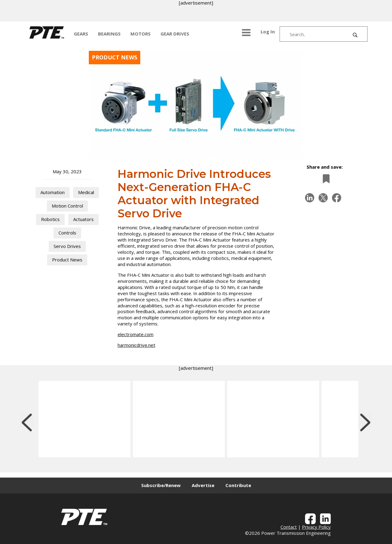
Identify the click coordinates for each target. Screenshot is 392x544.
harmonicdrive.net (136, 345)
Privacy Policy (316, 527)
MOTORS (141, 34)
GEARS (81, 34)
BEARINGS (109, 34)
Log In (268, 32)
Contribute (238, 485)
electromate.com (136, 334)
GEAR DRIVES (175, 34)
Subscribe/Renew (161, 485)
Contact (289, 527)
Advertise (203, 485)
